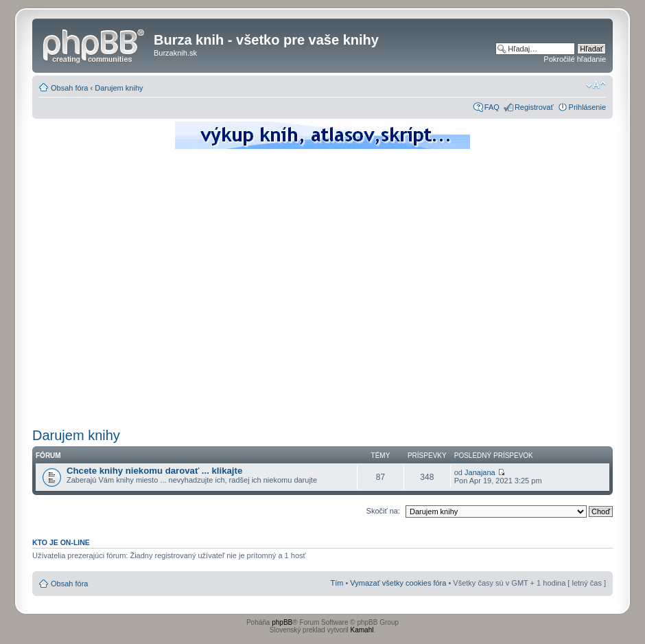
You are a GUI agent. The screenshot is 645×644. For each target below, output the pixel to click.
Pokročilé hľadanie (575, 59)
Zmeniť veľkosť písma (596, 85)
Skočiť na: (383, 511)
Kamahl (362, 630)
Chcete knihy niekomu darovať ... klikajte (154, 471)
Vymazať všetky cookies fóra (398, 583)
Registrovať (534, 107)
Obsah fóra (69, 88)
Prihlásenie (587, 107)
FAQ (492, 107)
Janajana (480, 472)
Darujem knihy (119, 88)
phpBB (282, 622)
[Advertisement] (129, 287)
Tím (337, 583)
